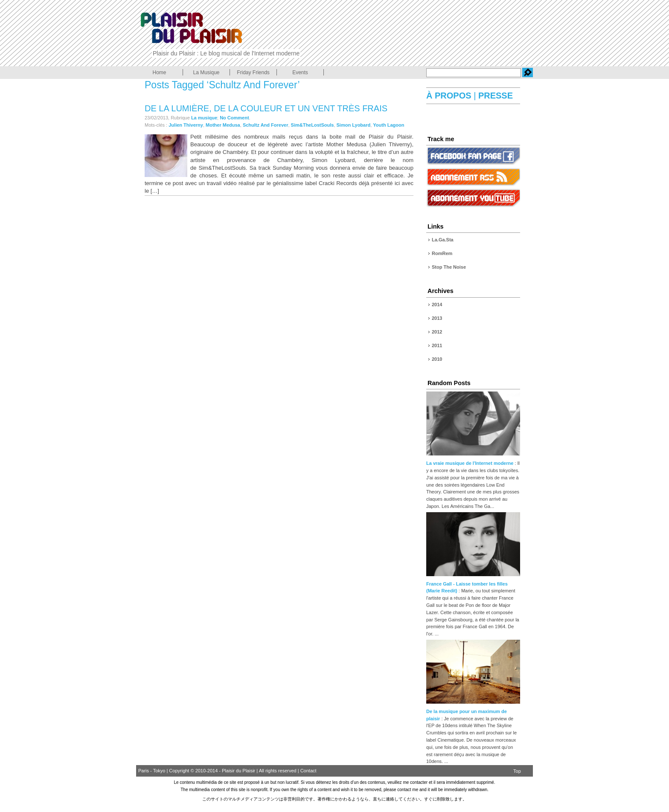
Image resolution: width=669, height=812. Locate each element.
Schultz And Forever (266, 125)
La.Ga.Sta (443, 240)
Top (517, 771)
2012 (437, 332)
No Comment (234, 118)
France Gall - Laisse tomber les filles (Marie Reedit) (473, 584)
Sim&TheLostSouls (313, 125)
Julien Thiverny (186, 125)
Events (300, 72)
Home (159, 72)
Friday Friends (253, 72)
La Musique (206, 72)
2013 (437, 318)
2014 (437, 304)
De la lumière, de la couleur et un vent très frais (266, 108)
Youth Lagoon (388, 125)
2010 (437, 359)
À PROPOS (450, 96)
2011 (437, 345)
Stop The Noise (449, 267)
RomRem (442, 253)
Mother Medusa (223, 125)
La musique (204, 118)
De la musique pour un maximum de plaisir (473, 711)
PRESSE (494, 96)
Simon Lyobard (354, 125)
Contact (308, 771)
